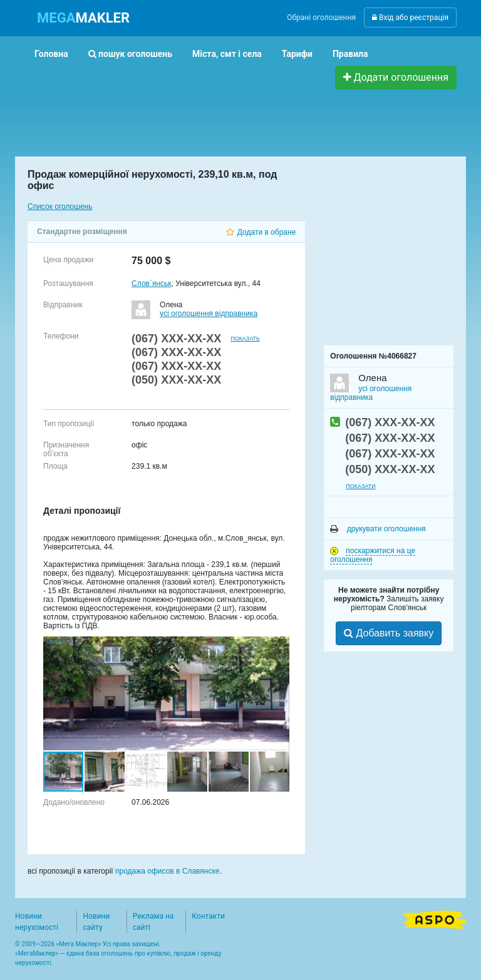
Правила (350, 54)
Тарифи (297, 54)
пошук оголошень (130, 54)
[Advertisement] (252, 118)
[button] (278, 648)
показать (245, 339)
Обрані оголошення (321, 18)
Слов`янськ (151, 283)
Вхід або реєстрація (410, 18)
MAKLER (83, 18)
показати (360, 486)
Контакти (208, 916)
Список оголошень (60, 207)
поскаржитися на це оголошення (373, 555)
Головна (51, 54)
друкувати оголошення (378, 529)
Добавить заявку (389, 633)
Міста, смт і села (227, 54)
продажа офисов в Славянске (168, 871)
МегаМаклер (37, 953)
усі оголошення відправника (209, 314)
